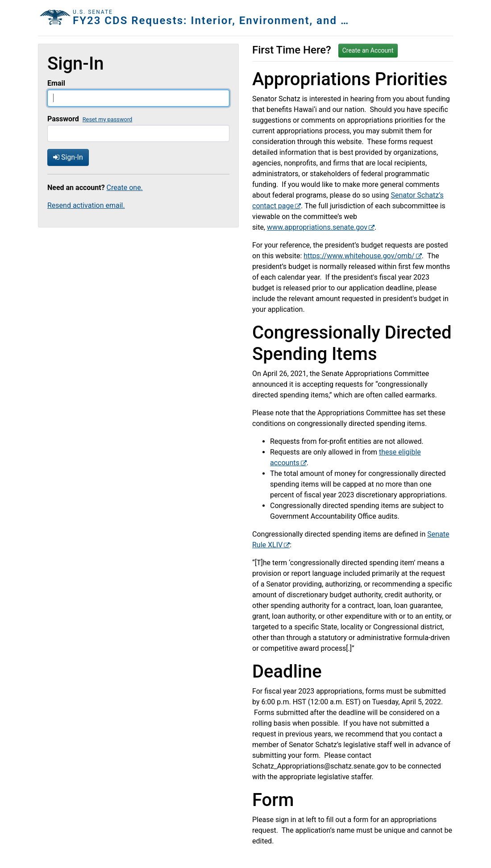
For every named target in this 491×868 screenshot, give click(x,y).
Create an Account (368, 50)
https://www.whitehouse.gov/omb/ (359, 256)
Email (56, 83)
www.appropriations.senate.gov (317, 227)
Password (63, 119)
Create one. (125, 188)
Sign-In (68, 157)
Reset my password (108, 119)
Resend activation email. (86, 205)
